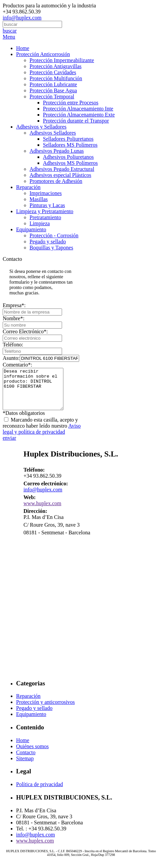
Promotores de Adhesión (56, 181)
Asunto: (41, 358)
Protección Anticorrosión (43, 54)
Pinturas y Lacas (47, 205)
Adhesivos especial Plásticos (60, 175)
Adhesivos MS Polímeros (70, 163)
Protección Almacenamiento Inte (78, 109)
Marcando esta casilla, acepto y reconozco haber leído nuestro (42, 434)
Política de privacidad (40, 792)
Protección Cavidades (53, 72)
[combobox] (32, 24)
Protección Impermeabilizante (62, 60)
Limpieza (40, 223)
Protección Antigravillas (56, 66)
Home (23, 48)
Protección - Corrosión (54, 235)
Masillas (39, 199)
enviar (9, 446)
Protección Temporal (52, 97)
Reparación (28, 187)
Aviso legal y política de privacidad (42, 437)
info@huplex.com (22, 18)
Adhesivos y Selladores (41, 127)
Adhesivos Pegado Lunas (57, 151)
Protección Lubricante (53, 84)
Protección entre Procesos (71, 103)
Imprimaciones (46, 193)
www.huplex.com (42, 511)
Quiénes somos (32, 754)
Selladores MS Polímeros (70, 145)
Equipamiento (31, 229)
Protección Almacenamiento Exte (79, 115)
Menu (9, 37)
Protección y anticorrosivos (45, 710)
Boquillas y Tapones (51, 248)
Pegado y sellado (48, 242)
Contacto (26, 760)
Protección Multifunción (56, 78)
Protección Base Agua (53, 90)
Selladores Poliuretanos (68, 139)
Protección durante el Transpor (76, 121)
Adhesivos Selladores (53, 133)
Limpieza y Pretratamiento (45, 211)
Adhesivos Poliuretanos (68, 157)
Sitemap (25, 766)
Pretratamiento (45, 217)
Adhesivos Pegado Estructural (62, 169)
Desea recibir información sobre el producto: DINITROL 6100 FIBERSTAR (36, 393)
